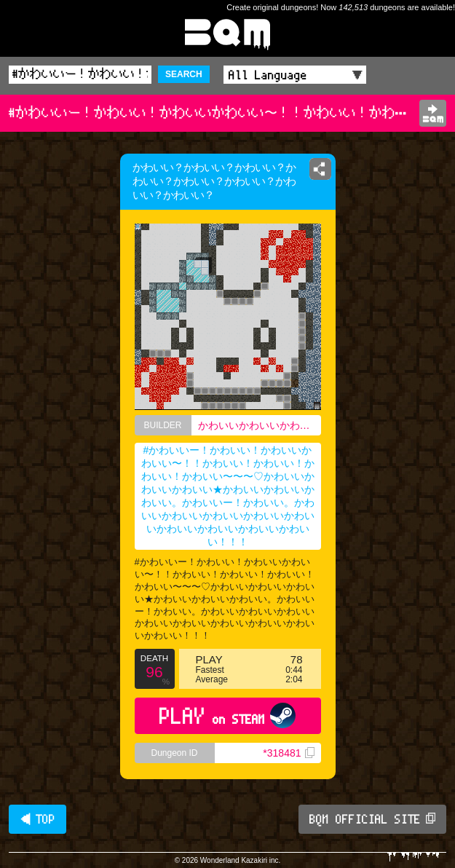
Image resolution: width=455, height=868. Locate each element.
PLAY (227, 715)
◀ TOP (37, 819)
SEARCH (184, 74)
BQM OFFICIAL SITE (372, 819)
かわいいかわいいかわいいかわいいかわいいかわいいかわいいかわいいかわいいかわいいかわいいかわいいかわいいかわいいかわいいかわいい (260, 425)
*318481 (288, 753)
